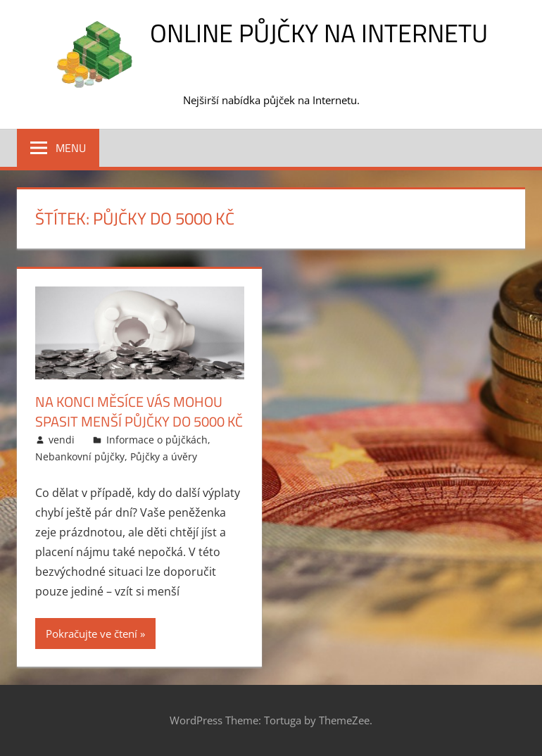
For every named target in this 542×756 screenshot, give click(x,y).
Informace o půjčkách (157, 440)
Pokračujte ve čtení (92, 634)
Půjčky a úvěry (164, 456)
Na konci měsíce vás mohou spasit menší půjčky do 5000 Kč (139, 411)
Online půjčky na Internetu (319, 33)
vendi (62, 440)
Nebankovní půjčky (80, 456)
